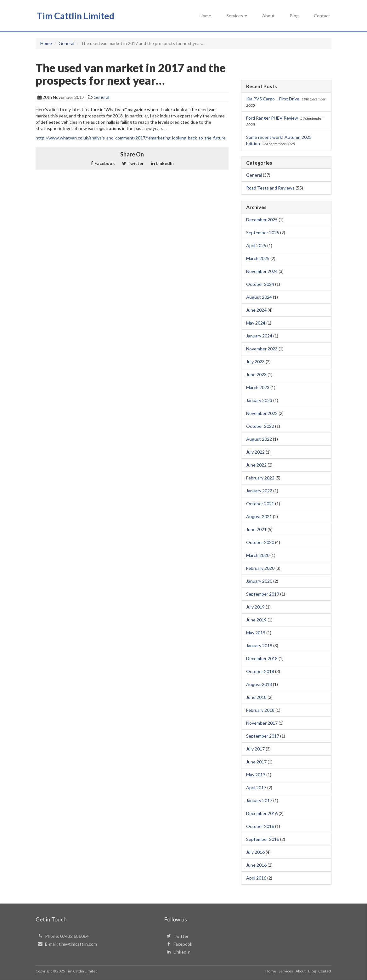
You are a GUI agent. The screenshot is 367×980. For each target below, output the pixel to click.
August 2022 (259, 439)
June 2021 (256, 529)
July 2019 (255, 607)
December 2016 (262, 813)
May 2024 (256, 323)
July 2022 (255, 452)
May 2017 (256, 775)
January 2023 (259, 400)
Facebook (103, 163)
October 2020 (260, 542)
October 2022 (260, 426)
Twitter (133, 163)
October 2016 (260, 826)
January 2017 (259, 800)
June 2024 (256, 310)
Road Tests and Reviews (270, 188)
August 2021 (259, 516)
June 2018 (256, 697)
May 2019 (256, 633)
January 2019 (259, 646)
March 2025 (258, 258)
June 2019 (256, 620)
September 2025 (263, 232)
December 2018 (262, 658)
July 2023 (255, 362)
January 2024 (259, 336)
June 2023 (256, 374)
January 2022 (259, 491)
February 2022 (260, 478)
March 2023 (258, 387)
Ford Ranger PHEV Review (272, 118)
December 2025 (262, 220)
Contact (322, 16)
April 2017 (256, 787)
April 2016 (256, 878)
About (268, 16)
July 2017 (255, 749)
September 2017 (263, 736)
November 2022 (262, 413)
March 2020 (258, 555)
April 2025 (256, 245)
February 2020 (260, 568)
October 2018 (260, 671)
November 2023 (262, 349)
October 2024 (260, 284)
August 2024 (259, 297)
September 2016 (263, 839)
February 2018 (260, 710)
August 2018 (259, 684)
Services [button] (237, 16)
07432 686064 (74, 936)
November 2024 (262, 271)
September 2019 (263, 594)
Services (286, 971)
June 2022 (256, 465)
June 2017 (256, 762)
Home (205, 16)
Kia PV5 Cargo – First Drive (273, 99)
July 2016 (255, 852)
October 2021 (260, 504)
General (101, 97)
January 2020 (259, 581)
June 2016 (256, 865)
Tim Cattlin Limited (76, 16)
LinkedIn (162, 163)
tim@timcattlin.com (78, 944)
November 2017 (262, 723)
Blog (294, 16)
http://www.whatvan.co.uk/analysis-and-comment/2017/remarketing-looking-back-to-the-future (131, 138)
